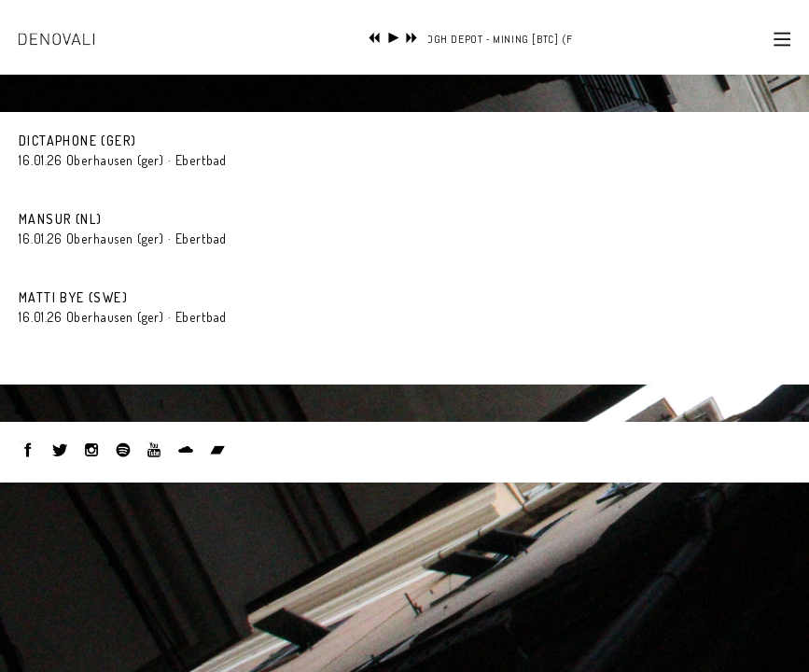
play (393, 38)
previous (375, 38)
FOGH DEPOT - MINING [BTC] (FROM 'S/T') (523, 39)
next (412, 38)
